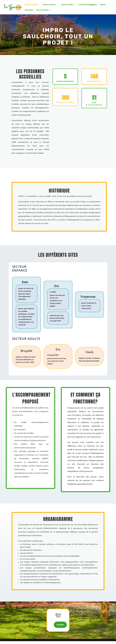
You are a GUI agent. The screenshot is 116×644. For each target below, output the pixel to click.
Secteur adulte (67, 5)
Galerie (103, 5)
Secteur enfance (49, 5)
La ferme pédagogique (88, 5)
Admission (29, 10)
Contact (60, 628)
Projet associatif (31, 5)
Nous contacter (42, 10)
